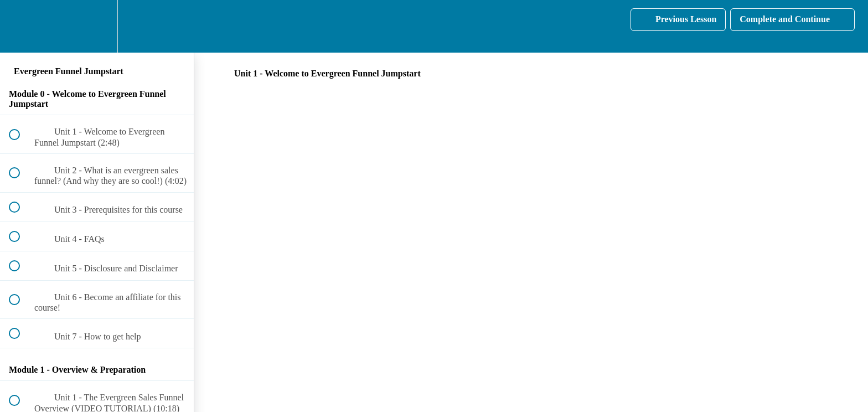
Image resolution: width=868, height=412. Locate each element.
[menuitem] (97, 26)
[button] (20, 26)
